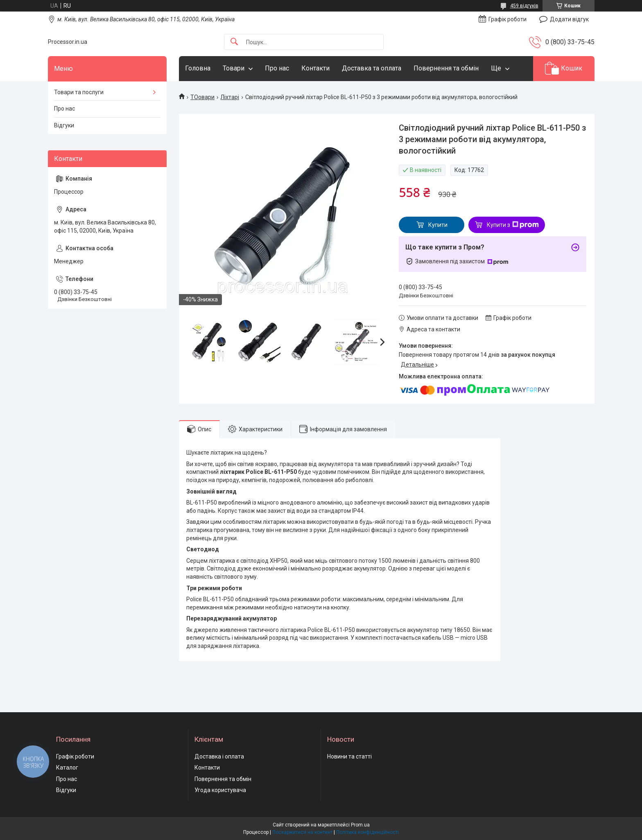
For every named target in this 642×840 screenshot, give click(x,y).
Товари (234, 68)
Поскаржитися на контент (302, 832)
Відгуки (64, 125)
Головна (198, 68)
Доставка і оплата (219, 756)
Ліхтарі (230, 97)
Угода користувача (220, 790)
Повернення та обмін (446, 68)
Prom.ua (360, 825)
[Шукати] (234, 42)
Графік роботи (75, 756)
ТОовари (202, 97)
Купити (438, 225)
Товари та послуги (79, 92)
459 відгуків (524, 6)
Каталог (67, 768)
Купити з (513, 225)
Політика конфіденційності (367, 832)
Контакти (315, 68)
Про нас (277, 68)
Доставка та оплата (372, 68)
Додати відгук (569, 19)
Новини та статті (349, 756)
